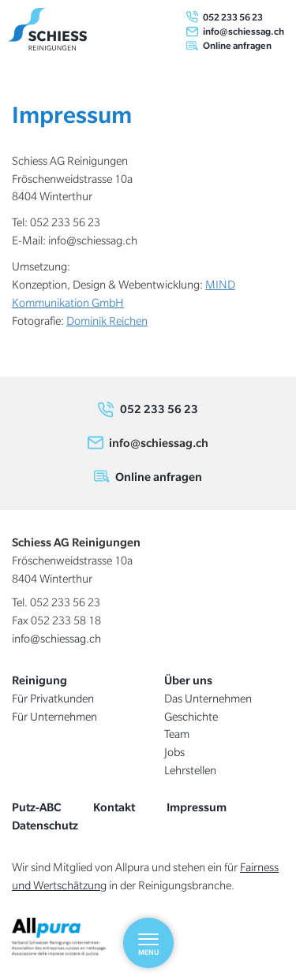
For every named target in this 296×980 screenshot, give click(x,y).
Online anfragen (237, 45)
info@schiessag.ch (244, 31)
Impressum (197, 807)
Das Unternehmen (208, 699)
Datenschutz (45, 825)
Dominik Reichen (107, 321)
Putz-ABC (37, 807)
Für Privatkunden (53, 699)
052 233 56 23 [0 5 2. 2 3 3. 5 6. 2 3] (233, 17)
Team (177, 734)
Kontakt (114, 807)
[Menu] (148, 943)
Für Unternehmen (54, 717)
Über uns (188, 680)
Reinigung (39, 680)
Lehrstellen (190, 770)
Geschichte (191, 717)
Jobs (174, 752)
